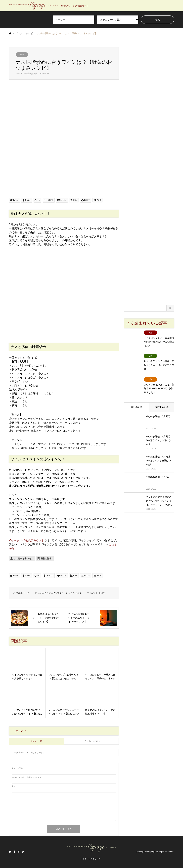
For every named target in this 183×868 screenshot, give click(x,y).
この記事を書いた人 (23, 559)
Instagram (19, 852)
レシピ (22, 55)
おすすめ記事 (162, 405)
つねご (27, 593)
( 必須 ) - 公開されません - (26, 777)
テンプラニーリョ (61, 593)
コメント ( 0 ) (36, 741)
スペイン (48, 593)
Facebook (14, 852)
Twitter (10, 852)
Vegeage (151, 852)
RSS (23, 852)
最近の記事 (137, 405)
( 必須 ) (17, 768)
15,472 (102, 593)
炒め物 (79, 593)
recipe (40, 593)
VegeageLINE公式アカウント (26, 540)
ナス (72, 593)
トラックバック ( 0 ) (91, 741)
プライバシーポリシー (91, 859)
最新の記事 (46, 559)
